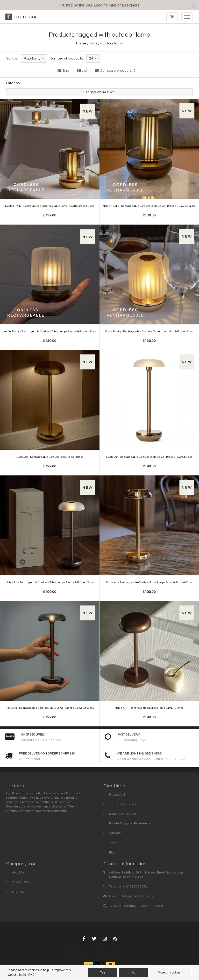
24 (93, 58)
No (133, 972)
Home (81, 43)
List (82, 71)
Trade (113, 843)
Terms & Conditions (122, 804)
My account (117, 795)
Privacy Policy (21, 882)
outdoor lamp (112, 43)
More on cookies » (170, 972)
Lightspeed (125, 952)
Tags (93, 43)
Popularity (34, 58)
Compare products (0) (116, 71)
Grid (63, 71)
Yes (103, 972)
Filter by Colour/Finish (100, 92)
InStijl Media (92, 952)
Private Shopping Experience (130, 823)
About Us (18, 873)
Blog (112, 853)
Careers (115, 833)
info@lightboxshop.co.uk (136, 896)
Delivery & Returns (122, 814)
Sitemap (18, 892)
